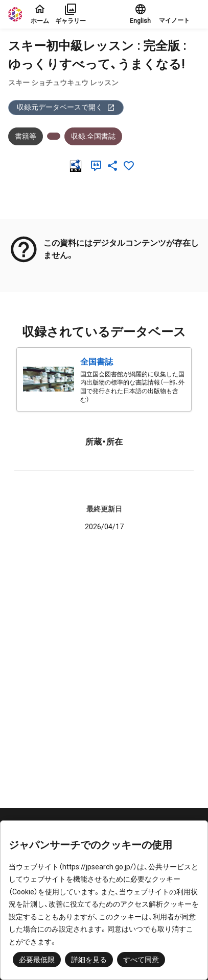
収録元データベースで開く (66, 107)
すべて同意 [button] (141, 960)
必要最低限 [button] (37, 960)
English (140, 14)
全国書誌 (97, 362)
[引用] (98, 166)
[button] (179, 14)
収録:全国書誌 (93, 136)
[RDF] (78, 166)
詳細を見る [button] (89, 960)
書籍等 (26, 136)
